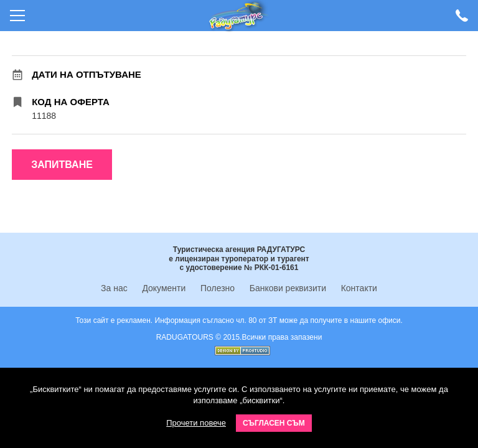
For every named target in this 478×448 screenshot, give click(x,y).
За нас (114, 288)
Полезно (218, 288)
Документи (164, 288)
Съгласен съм (274, 423)
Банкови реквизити (288, 288)
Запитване (62, 165)
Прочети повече (196, 423)
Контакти (359, 288)
